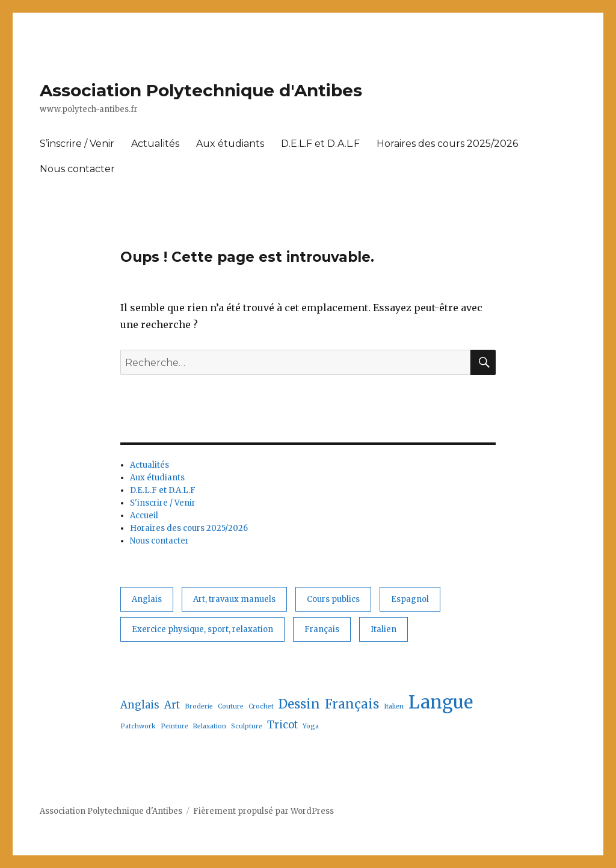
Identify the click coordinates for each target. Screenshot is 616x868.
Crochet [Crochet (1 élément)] (261, 706)
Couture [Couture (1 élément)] (231, 706)
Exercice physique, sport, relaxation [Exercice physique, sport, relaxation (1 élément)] (202, 629)
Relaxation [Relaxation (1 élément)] (210, 726)
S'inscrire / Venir (163, 503)
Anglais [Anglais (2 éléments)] (147, 599)
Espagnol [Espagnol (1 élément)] (410, 599)
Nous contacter (77, 169)
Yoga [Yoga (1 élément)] (311, 726)
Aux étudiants (230, 144)
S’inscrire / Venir (77, 144)
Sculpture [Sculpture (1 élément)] (247, 726)
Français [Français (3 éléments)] (322, 629)
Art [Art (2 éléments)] (172, 705)
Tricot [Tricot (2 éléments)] (282, 725)
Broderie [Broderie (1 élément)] (199, 706)
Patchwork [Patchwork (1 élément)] (138, 726)
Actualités (155, 144)
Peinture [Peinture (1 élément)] (174, 726)
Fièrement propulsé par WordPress (263, 811)
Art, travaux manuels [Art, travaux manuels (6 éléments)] (234, 599)
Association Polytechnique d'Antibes (201, 90)
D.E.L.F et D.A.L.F (320, 144)
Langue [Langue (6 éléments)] (441, 702)
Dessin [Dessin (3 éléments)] (299, 704)
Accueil (144, 516)
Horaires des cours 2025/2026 (447, 144)
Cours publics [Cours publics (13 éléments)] (333, 599)
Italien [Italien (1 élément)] (383, 629)
